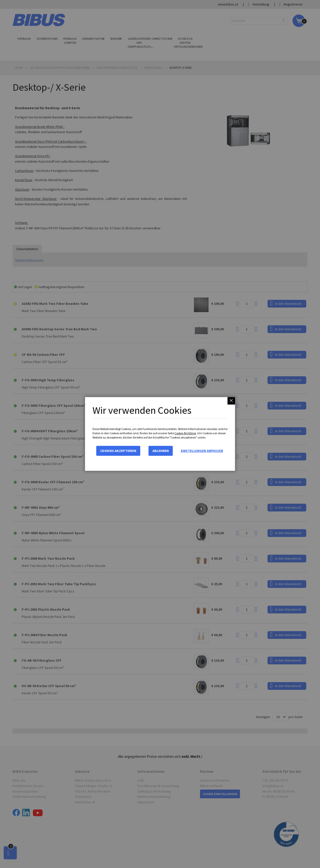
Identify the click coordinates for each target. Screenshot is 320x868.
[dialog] (160, 434)
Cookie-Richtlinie (185, 433)
